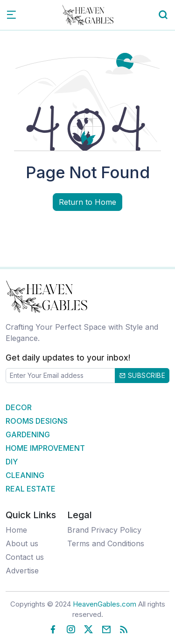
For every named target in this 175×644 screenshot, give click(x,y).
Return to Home (87, 202)
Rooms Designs (37, 421)
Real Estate (31, 489)
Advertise (22, 571)
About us (22, 543)
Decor (19, 407)
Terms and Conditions (106, 543)
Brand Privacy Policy (104, 530)
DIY (12, 462)
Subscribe (142, 375)
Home (16, 530)
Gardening (28, 434)
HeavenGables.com (105, 604)
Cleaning (25, 475)
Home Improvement (45, 448)
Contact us (25, 557)
